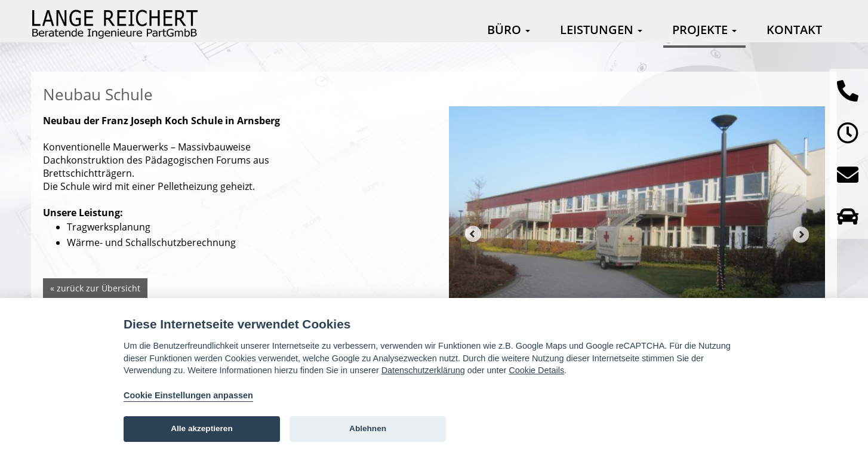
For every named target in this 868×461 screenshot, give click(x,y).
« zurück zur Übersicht (95, 288)
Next (801, 234)
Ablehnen (368, 428)
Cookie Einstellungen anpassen (188, 395)
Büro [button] (509, 30)
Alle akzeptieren (202, 428)
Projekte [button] (704, 30)
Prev (473, 234)
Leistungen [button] (601, 30)
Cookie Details (536, 370)
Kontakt (794, 30)
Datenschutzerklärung (423, 370)
